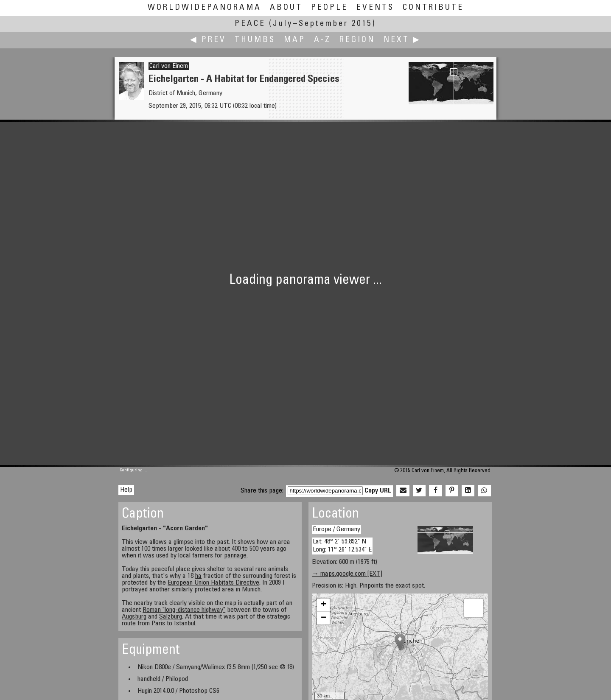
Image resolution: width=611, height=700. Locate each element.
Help (126, 490)
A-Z (322, 40)
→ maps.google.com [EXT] (347, 574)
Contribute (433, 8)
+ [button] (324, 605)
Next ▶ (402, 40)
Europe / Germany (336, 529)
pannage (235, 556)
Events (375, 8)
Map (295, 40)
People (329, 8)
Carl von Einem (169, 66)
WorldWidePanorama (205, 8)
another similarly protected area (192, 590)
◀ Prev (208, 40)
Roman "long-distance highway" (184, 610)
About (286, 8)
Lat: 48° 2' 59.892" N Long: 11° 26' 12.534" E (342, 546)
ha (198, 576)
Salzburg (171, 617)
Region (357, 40)
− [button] (324, 618)
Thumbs (255, 40)
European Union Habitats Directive (213, 583)
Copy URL (378, 491)
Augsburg (134, 617)
